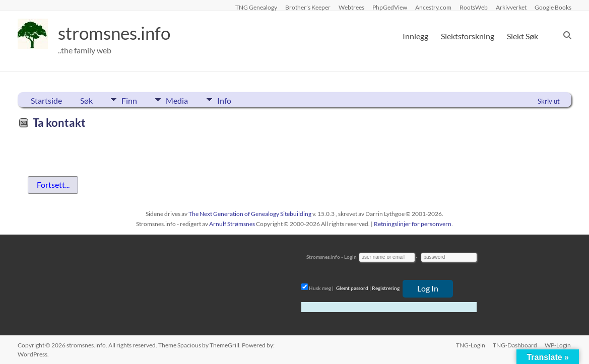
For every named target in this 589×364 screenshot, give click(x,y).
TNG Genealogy (256, 7)
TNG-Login (470, 345)
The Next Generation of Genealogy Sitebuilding (250, 214)
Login (350, 257)
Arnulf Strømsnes (232, 224)
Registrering (386, 288)
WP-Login (558, 345)
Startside (46, 100)
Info (227, 100)
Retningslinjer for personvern (413, 224)
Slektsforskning (468, 36)
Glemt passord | (353, 288)
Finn (129, 100)
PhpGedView (390, 7)
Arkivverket (511, 7)
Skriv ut (549, 101)
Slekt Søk (522, 36)
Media (178, 100)
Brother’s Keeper (308, 7)
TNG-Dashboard (515, 345)
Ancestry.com (433, 7)
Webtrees (351, 7)
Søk (86, 100)
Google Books (553, 7)
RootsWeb (474, 7)
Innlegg (415, 36)
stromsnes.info (117, 33)
